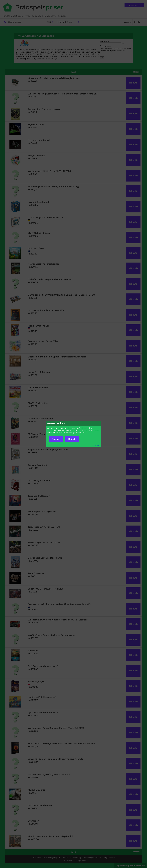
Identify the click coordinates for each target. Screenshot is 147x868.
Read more (96, 445)
